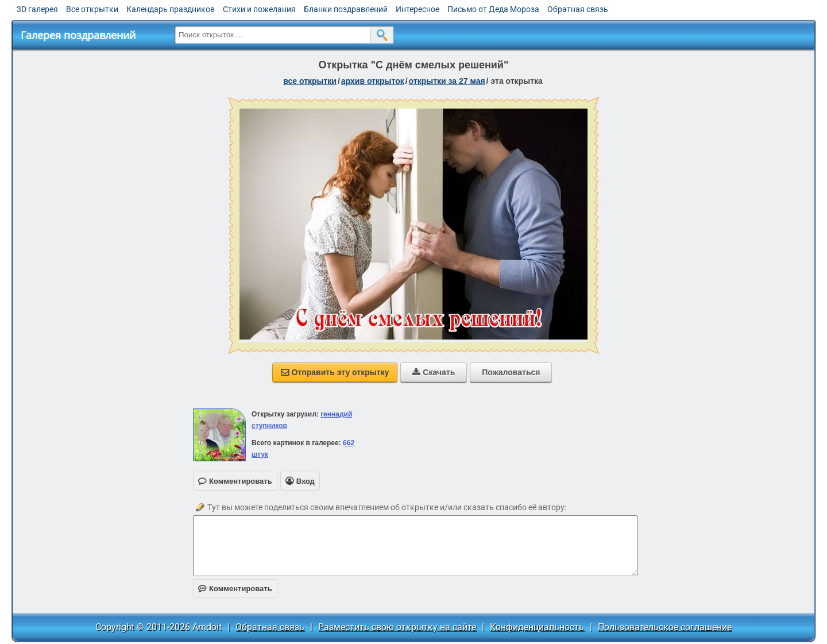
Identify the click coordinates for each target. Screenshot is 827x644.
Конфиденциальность (537, 627)
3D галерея (37, 9)
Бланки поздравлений (346, 9)
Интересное (418, 9)
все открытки (310, 81)
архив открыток (373, 81)
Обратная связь (578, 9)
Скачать (434, 372)
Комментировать (235, 589)
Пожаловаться (511, 372)
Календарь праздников (171, 9)
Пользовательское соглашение (665, 627)
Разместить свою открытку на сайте (397, 627)
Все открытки (92, 9)
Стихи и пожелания (259, 9)
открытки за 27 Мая (447, 81)
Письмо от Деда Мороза (493, 9)
